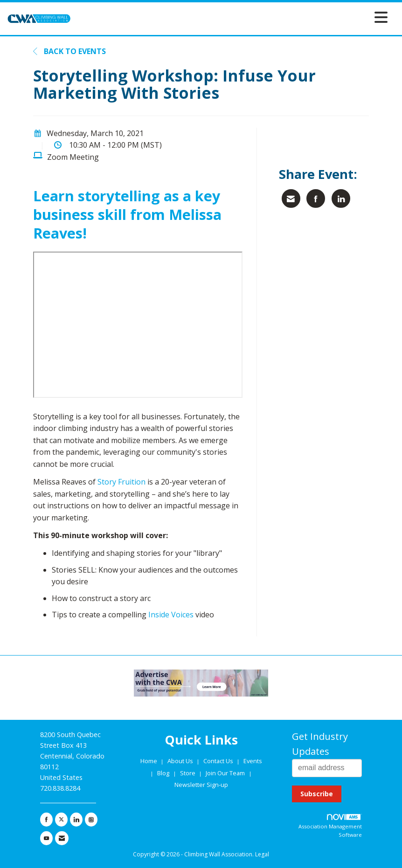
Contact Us (219, 761)
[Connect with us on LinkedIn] (76, 820)
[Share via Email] (291, 198)
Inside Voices (171, 615)
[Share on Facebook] (316, 198)
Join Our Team (225, 773)
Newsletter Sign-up (201, 785)
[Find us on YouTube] (46, 838)
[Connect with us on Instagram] (91, 820)
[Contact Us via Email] (62, 838)
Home (149, 761)
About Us (181, 761)
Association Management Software (330, 826)
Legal (262, 854)
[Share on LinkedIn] (341, 198)
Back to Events (69, 51)
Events (253, 761)
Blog (163, 773)
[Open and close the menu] (232, 17)
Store (188, 773)
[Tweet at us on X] (61, 820)
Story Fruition (121, 482)
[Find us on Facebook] (46, 820)
